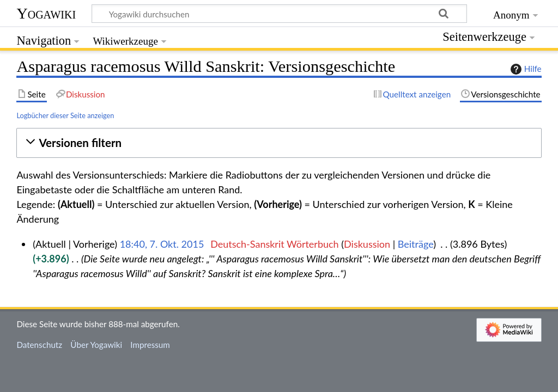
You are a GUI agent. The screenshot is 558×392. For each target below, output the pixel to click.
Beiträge (416, 244)
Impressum (150, 345)
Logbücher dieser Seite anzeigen (65, 115)
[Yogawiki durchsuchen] (279, 14)
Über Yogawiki (96, 345)
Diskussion (367, 244)
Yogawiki (46, 13)
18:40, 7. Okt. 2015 (162, 244)
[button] (279, 143)
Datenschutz (39, 345)
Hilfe (525, 69)
